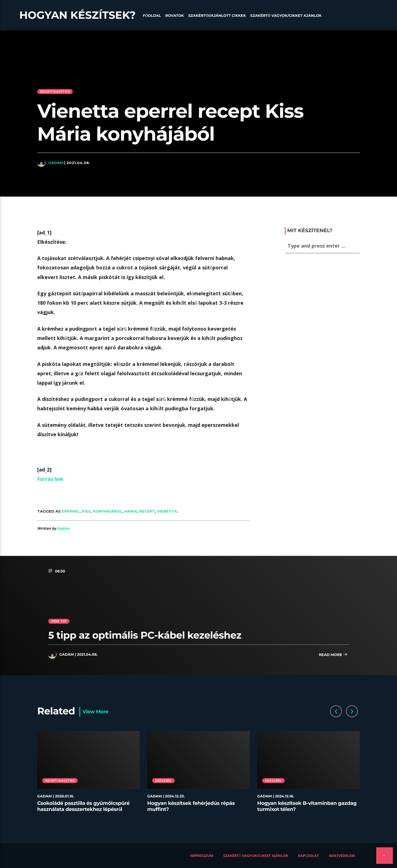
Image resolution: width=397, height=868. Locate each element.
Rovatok (175, 16)
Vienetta (167, 511)
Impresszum (202, 856)
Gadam (56, 163)
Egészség (163, 780)
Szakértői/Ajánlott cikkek (217, 16)
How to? (59, 621)
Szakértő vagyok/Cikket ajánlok (286, 16)
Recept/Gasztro (55, 91)
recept (147, 511)
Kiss (86, 511)
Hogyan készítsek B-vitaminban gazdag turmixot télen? (307, 806)
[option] (89, 775)
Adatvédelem (342, 856)
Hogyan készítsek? (77, 15)
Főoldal (152, 16)
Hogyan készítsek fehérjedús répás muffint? (191, 806)
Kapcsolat (308, 856)
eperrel (71, 511)
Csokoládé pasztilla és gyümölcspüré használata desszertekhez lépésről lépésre (83, 809)
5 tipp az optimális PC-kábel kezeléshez (145, 635)
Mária (131, 511)
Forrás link (50, 479)
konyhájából (108, 511)
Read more (333, 655)
